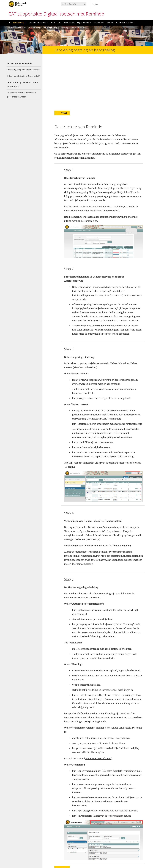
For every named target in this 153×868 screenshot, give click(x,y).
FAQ (60, 23)
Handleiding (20, 23)
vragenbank (125, 147)
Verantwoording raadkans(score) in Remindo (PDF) (23, 84)
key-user (82, 151)
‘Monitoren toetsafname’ (98, 709)
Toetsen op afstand (38, 23)
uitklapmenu (71, 172)
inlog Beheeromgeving (77, 143)
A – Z (53, 23)
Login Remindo (84, 23)
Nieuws (110, 23)
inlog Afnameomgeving (102, 143)
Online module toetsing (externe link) (23, 76)
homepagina (67, 105)
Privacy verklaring (136, 858)
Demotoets (69, 23)
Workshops (99, 23)
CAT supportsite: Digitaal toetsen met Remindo (56, 14)
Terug (64, 64)
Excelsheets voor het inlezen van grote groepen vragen (21, 95)
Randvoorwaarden (125, 23)
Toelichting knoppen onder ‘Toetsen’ (23, 70)
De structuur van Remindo (19, 63)
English (95, 4)
